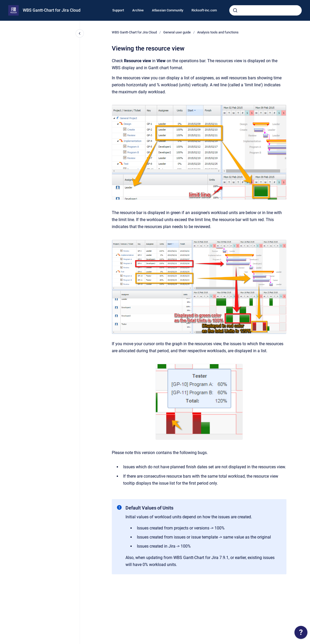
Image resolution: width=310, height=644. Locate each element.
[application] (301, 634)
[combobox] (265, 10)
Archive (138, 10)
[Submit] (235, 10)
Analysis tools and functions (218, 32)
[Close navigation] (80, 33)
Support (118, 10)
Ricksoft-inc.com (204, 10)
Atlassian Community (168, 10)
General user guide (177, 32)
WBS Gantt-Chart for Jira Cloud (52, 10)
